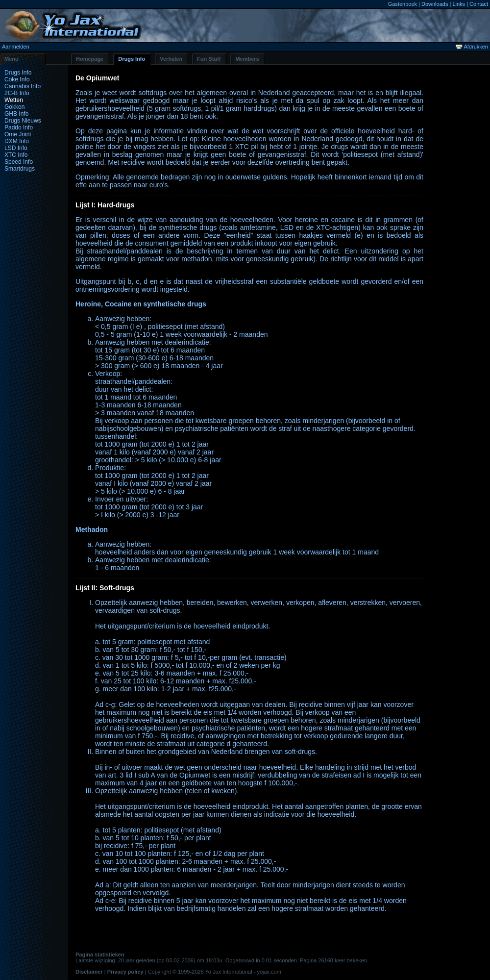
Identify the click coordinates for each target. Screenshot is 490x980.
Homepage (90, 59)
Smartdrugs (20, 169)
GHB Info (16, 114)
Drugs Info (132, 59)
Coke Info (17, 79)
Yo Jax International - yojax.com (243, 972)
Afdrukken (472, 47)
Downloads (435, 4)
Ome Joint (18, 134)
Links (459, 4)
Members (247, 59)
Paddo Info (19, 127)
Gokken (14, 107)
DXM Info (17, 141)
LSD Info (16, 148)
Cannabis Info (23, 86)
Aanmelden (16, 47)
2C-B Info (17, 93)
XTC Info (16, 155)
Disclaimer (89, 972)
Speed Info (19, 162)
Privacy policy (125, 972)
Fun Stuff (209, 59)
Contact (479, 4)
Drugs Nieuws (23, 121)
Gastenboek (403, 4)
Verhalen (171, 59)
